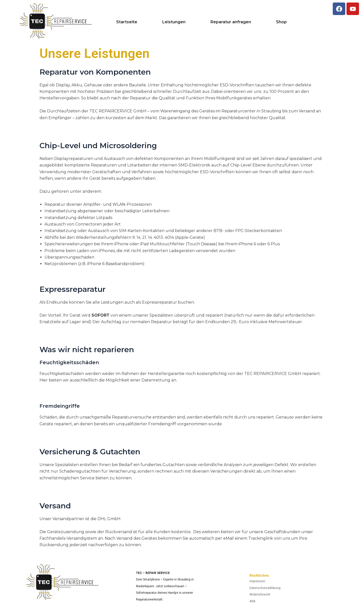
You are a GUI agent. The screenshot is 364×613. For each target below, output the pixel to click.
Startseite (127, 22)
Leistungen (174, 22)
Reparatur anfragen (231, 22)
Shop (281, 22)
